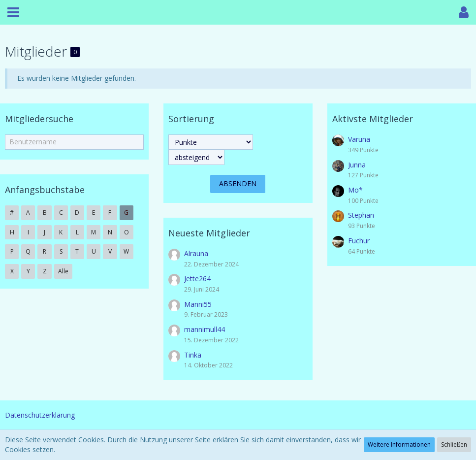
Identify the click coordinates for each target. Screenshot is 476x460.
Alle (63, 271)
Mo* (355, 190)
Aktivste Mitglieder (373, 119)
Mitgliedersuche (39, 119)
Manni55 (198, 304)
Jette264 (197, 279)
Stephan (361, 215)
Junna (357, 165)
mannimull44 (205, 329)
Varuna (359, 139)
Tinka (193, 355)
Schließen (454, 444)
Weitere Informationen (399, 444)
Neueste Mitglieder (209, 233)
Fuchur (359, 241)
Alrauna (196, 253)
